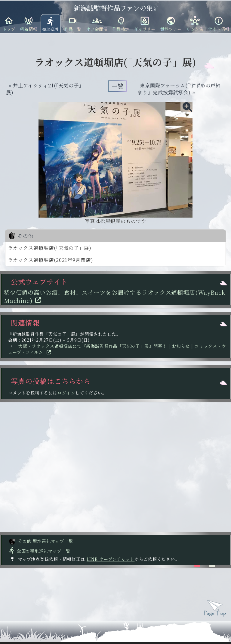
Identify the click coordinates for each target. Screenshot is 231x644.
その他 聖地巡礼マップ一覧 (41, 541)
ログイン (66, 393)
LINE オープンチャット (111, 559)
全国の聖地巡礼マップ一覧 (39, 551)
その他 (21, 236)
